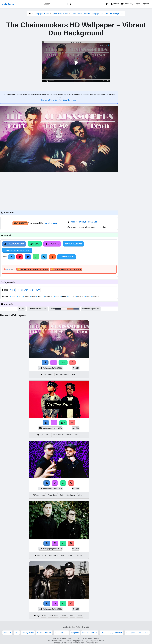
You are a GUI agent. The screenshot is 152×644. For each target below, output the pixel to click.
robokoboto (51, 223)
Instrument (49, 296)
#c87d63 (70, 309)
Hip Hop (69, 435)
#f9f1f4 (64, 309)
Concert (71, 296)
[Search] (70, 4)
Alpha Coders (8, 4)
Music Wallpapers (60, 14)
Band (20, 296)
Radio (57, 296)
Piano (33, 296)
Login (137, 4)
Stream (40, 296)
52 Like (35, 244)
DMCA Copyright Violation (111, 633)
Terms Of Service (44, 633)
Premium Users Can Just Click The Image (59, 100)
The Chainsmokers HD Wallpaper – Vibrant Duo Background (97, 14)
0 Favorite (52, 244)
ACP (8, 269)
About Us (7, 633)
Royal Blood (52, 495)
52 (63, 362)
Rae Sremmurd (58, 435)
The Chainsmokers (25, 290)
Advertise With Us (90, 633)
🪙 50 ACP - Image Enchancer (66, 269)
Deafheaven (54, 555)
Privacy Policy (28, 633)
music (12, 290)
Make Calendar (73, 244)
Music (50, 375)
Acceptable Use (61, 633)
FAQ (17, 633)
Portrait (80, 616)
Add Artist (20, 223)
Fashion (71, 555)
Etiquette (75, 633)
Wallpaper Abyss (42, 14)
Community (127, 4)
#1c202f (58, 309)
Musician (80, 296)
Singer (26, 296)
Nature (79, 555)
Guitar (13, 296)
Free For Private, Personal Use (83, 222)
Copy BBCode (67, 257)
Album (64, 296)
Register (145, 4)
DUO (38, 290)
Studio (88, 296)
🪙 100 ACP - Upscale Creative (33, 269)
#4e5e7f (76, 309)
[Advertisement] (59, 191)
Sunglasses (71, 495)
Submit (115, 4)
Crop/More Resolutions (17, 250)
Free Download (14, 244)
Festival (95, 296)
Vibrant (81, 495)
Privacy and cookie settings (137, 633)
